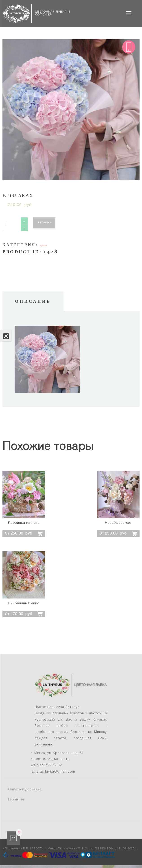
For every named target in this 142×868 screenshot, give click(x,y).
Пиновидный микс (24, 603)
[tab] (33, 301)
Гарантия (16, 800)
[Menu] (129, 13)
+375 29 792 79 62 (46, 765)
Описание (33, 301)
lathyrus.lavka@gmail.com (53, 772)
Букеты (43, 245)
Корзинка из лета (24, 523)
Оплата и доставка (25, 789)
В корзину (44, 223)
